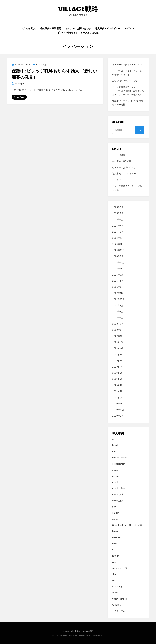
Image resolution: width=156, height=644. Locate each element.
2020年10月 (118, 410)
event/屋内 (118, 495)
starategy (41, 65)
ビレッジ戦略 (29, 28)
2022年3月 (118, 324)
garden (116, 513)
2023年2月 (118, 287)
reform (116, 556)
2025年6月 (118, 220)
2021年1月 (117, 398)
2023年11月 (118, 269)
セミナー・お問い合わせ (78, 28)
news (115, 544)
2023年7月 (118, 275)
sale (114, 562)
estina (115, 476)
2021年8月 (118, 361)
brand (115, 445)
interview (117, 538)
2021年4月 (118, 385)
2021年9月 (118, 355)
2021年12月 (118, 342)
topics (115, 593)
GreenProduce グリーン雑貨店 (127, 525)
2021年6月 (118, 373)
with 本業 (117, 605)
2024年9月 (118, 256)
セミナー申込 (119, 611)
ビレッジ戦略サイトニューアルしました (78, 33)
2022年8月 (118, 312)
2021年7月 (118, 367)
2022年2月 (118, 330)
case (115, 452)
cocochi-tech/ (120, 458)
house (115, 531)
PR (114, 550)
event (115, 482)
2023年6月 (118, 281)
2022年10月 (118, 299)
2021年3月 (118, 391)
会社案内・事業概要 (51, 28)
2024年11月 (118, 244)
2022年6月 (118, 318)
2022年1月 (118, 336)
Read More (19, 97)
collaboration (119, 464)
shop (115, 574)
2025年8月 (118, 207)
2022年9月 (118, 306)
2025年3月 (118, 232)
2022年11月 (118, 293)
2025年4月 (118, 226)
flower (115, 507)
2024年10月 (118, 250)
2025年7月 (118, 213)
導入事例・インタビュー (108, 28)
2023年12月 (118, 263)
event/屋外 (118, 501)
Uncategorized (120, 599)
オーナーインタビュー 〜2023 (127, 65)
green (115, 519)
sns (114, 580)
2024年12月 (118, 238)
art (114, 439)
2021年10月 (118, 348)
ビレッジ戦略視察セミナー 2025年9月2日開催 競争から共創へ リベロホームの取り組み (128, 91)
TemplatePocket (75, 635)
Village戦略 (78, 9)
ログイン (129, 28)
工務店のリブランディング (125, 81)
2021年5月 (118, 379)
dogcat (116, 470)
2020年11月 (118, 404)
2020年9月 (118, 416)
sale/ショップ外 (120, 568)
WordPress (99, 635)
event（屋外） (120, 488)
